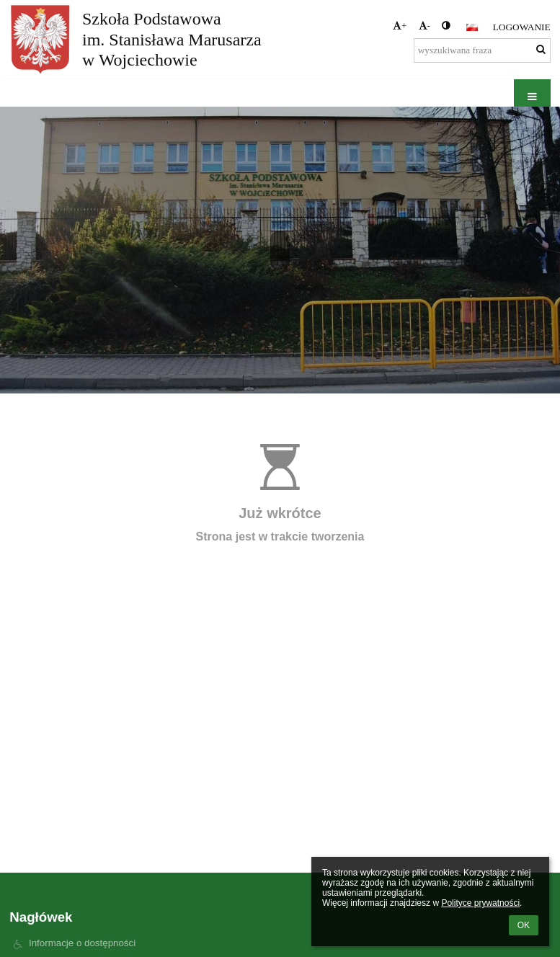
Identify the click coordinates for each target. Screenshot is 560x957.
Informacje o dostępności (82, 943)
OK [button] (524, 925)
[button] (472, 27)
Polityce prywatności (480, 903)
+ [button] (400, 26)
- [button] (425, 26)
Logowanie (522, 27)
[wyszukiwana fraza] (482, 50)
